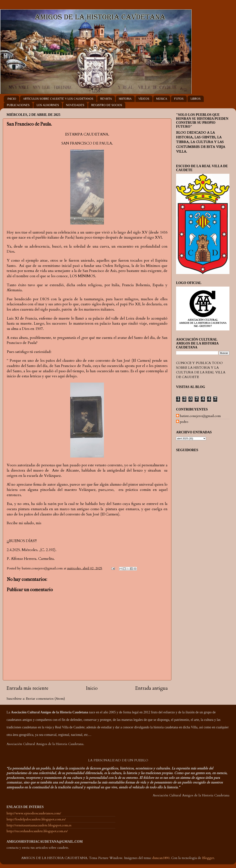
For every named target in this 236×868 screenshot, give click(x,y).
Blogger (208, 858)
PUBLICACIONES (18, 105)
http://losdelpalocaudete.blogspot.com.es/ (36, 819)
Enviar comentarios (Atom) (45, 699)
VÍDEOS (144, 99)
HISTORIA (125, 99)
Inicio (92, 688)
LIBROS (196, 99)
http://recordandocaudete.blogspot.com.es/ (37, 831)
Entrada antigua (151, 688)
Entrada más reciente (27, 688)
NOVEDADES (75, 105)
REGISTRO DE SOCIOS (107, 105)
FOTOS (179, 99)
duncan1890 (161, 858)
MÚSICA (162, 99)
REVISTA (106, 99)
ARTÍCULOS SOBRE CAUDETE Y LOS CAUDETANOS (58, 99)
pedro (184, 422)
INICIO (12, 99)
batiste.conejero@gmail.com (200, 416)
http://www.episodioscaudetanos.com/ (34, 813)
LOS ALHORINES (48, 105)
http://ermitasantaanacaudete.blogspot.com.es (39, 825)
